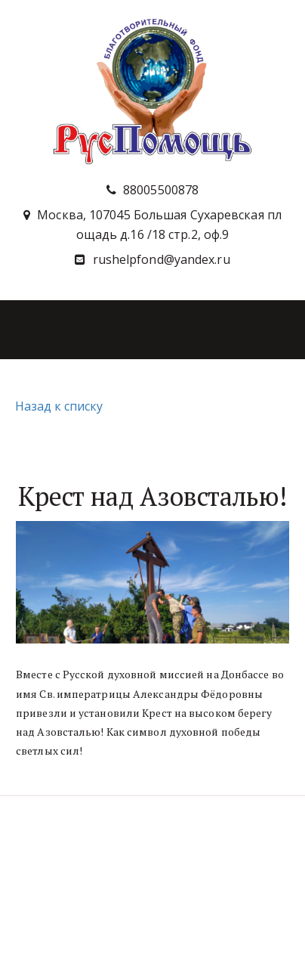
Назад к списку (57, 406)
